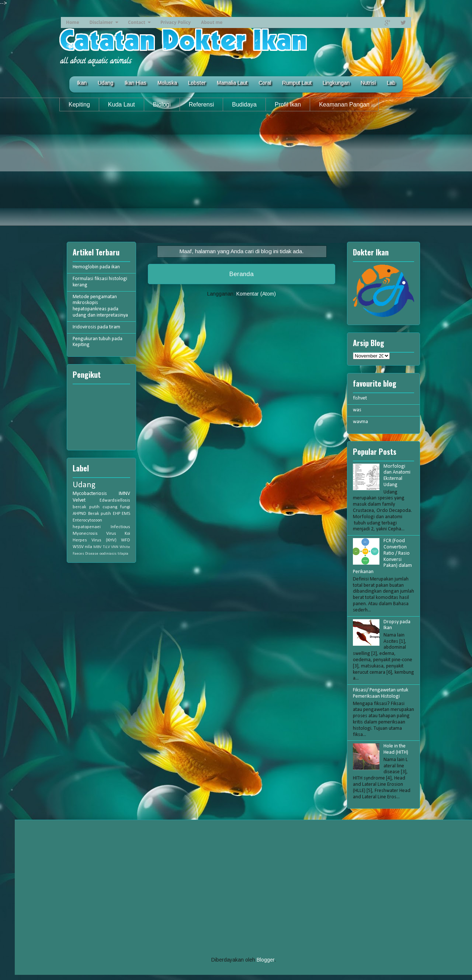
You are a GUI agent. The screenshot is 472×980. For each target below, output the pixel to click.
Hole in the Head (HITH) (396, 749)
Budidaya (244, 104)
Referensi (201, 104)
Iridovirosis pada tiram (96, 327)
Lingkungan (336, 83)
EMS (126, 514)
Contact (137, 22)
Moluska (167, 83)
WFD (126, 540)
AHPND (79, 514)
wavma (360, 422)
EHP (117, 514)
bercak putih (86, 507)
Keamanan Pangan (344, 104)
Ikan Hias (135, 83)
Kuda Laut (122, 104)
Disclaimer (101, 22)
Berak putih (100, 514)
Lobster (197, 83)
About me (212, 22)
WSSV (78, 547)
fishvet (360, 398)
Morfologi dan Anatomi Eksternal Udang (397, 476)
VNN (115, 547)
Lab (391, 83)
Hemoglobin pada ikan (96, 267)
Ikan (82, 83)
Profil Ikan (288, 104)
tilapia (123, 554)
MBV (97, 547)
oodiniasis (108, 554)
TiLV (106, 547)
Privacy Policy (176, 22)
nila (88, 547)
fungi (125, 507)
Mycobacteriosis (90, 494)
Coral (265, 83)
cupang (110, 507)
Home (72, 22)
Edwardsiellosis (115, 501)
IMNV (124, 494)
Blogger (265, 960)
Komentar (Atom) (256, 294)
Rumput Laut (297, 83)
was (357, 410)
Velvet (79, 500)
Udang (105, 83)
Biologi (162, 104)
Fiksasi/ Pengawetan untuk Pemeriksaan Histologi (381, 693)
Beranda (242, 274)
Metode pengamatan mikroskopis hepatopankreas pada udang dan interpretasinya (100, 306)
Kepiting (79, 104)
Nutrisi (368, 83)
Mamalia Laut (232, 83)
